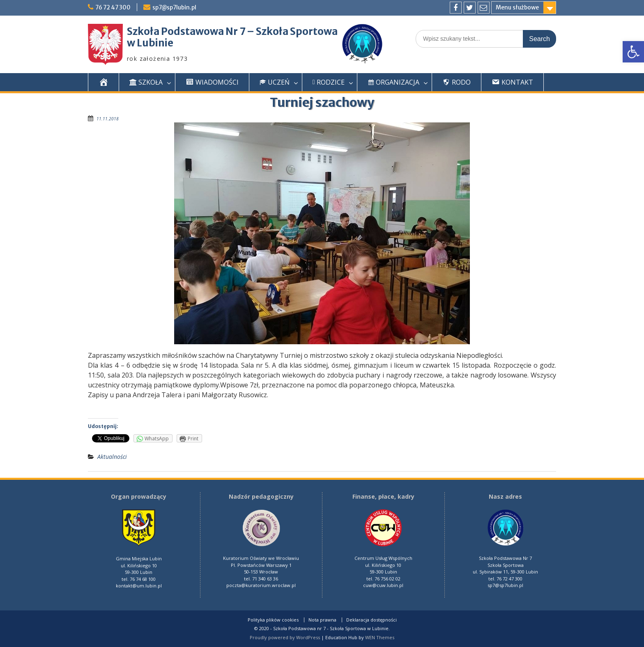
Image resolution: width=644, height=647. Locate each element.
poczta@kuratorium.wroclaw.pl (261, 585)
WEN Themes (380, 637)
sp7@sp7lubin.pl (177, 7)
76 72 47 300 (114, 7)
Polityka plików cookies (273, 620)
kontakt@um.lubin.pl (139, 586)
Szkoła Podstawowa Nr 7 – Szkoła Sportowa (232, 31)
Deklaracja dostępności (371, 620)
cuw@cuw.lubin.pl (383, 585)
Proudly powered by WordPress (285, 637)
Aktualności (112, 457)
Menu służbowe (517, 7)
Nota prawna (322, 620)
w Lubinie (150, 43)
